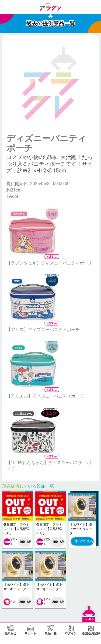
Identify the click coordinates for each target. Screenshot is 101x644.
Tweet (12, 196)
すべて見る (84, 541)
